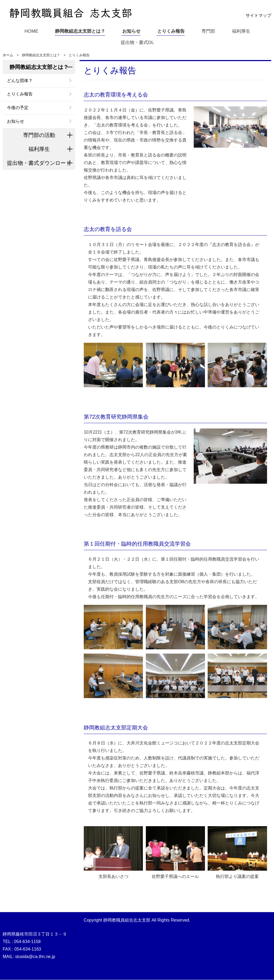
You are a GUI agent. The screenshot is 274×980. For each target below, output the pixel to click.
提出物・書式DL (137, 42)
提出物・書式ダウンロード (39, 163)
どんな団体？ (20, 81)
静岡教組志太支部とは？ (79, 31)
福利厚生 (242, 31)
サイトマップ (258, 15)
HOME (29, 31)
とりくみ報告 (172, 31)
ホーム (8, 55)
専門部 (209, 31)
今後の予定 (18, 108)
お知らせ (131, 31)
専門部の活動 (39, 135)
